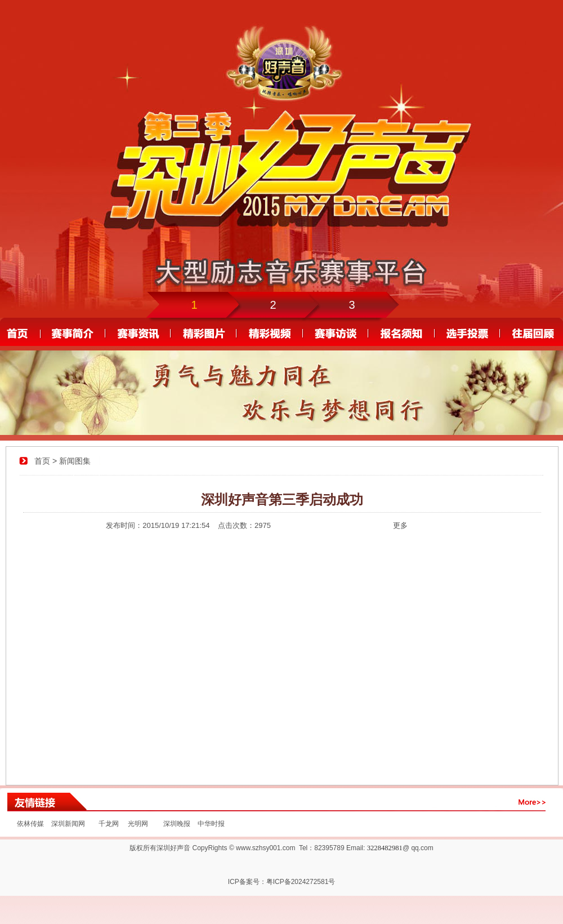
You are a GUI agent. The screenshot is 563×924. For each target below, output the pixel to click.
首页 (42, 461)
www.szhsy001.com (265, 848)
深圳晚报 (177, 824)
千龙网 (109, 824)
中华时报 (210, 824)
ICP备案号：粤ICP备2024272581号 (282, 882)
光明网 (138, 824)
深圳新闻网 (68, 824)
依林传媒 (30, 824)
